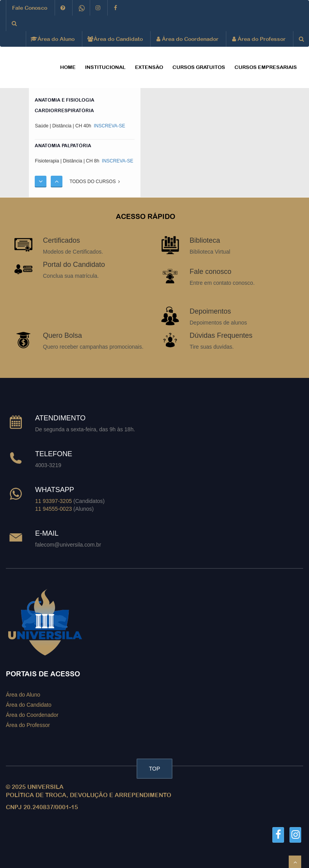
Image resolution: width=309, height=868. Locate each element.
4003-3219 (48, 465)
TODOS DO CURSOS (95, 182)
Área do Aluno (53, 39)
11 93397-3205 (53, 501)
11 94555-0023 (53, 509)
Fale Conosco (30, 8)
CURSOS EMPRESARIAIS (266, 67)
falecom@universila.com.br (68, 545)
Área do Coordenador (187, 39)
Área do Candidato (115, 39)
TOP (155, 769)
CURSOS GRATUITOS (199, 67)
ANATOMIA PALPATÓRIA (63, 146)
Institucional (105, 67)
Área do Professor (259, 39)
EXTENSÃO (149, 67)
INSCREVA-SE (109, 126)
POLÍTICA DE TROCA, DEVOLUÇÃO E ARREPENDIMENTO (89, 795)
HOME (68, 67)
